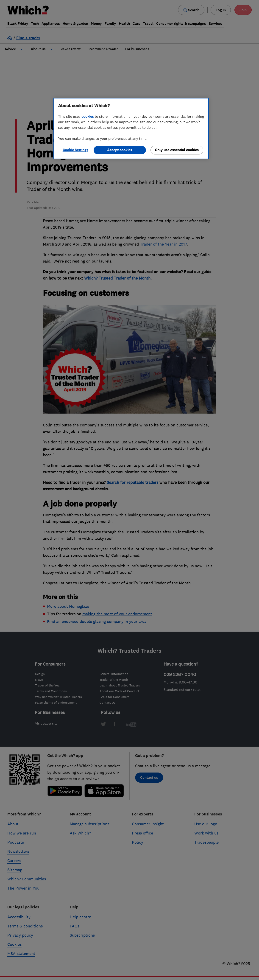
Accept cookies (120, 150)
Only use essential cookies (177, 150)
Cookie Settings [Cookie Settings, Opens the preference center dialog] (75, 150)
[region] (131, 129)
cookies (88, 116)
